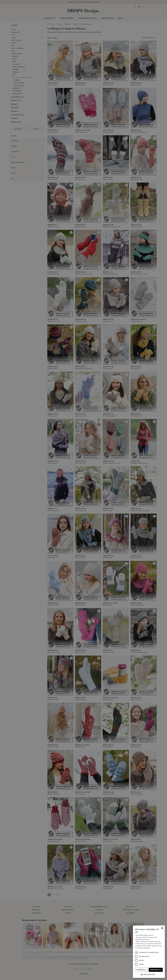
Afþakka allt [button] (141, 970)
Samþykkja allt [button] (156, 970)
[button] (149, 974)
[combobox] (162, 928)
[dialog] (149, 952)
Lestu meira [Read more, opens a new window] (146, 948)
